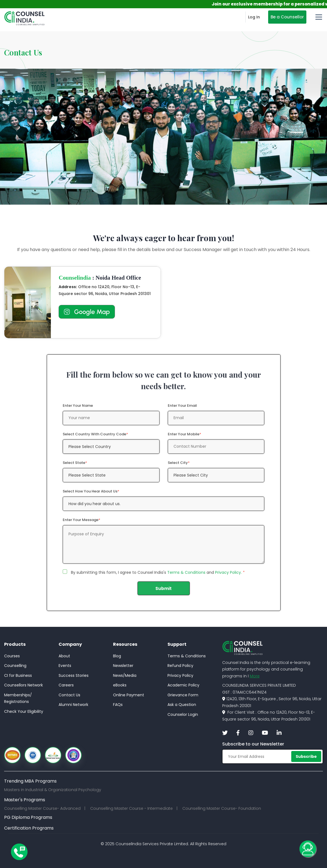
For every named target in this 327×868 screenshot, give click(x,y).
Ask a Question (182, 705)
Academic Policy (183, 685)
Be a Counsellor (287, 17)
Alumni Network (73, 705)
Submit (163, 592)
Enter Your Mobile (185, 438)
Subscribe (306, 756)
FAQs (118, 705)
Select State (75, 467)
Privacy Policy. (228, 576)
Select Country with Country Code (95, 438)
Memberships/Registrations (18, 698)
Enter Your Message (82, 524)
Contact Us (69, 695)
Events (65, 666)
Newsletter (123, 666)
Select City (179, 467)
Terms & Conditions (186, 576)
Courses (12, 656)
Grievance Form (183, 695)
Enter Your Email (182, 409)
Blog (117, 656)
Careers (66, 685)
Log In (254, 17)
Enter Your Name (78, 409)
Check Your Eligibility (24, 711)
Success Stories (74, 675)
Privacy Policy (180, 675)
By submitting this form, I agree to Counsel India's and (158, 576)
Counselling (15, 666)
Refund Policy (180, 666)
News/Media (125, 675)
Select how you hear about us (91, 495)
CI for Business (18, 675)
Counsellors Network (24, 685)
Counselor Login (183, 714)
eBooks (120, 685)
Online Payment (129, 695)
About (64, 656)
